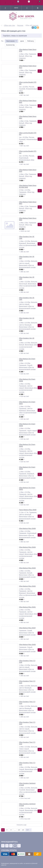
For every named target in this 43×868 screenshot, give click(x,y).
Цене (22, 41)
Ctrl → (28, 830)
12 (19, 830)
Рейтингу (31, 41)
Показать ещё (21, 825)
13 (23, 830)
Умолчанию (10, 41)
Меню (16, 8)
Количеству (10, 45)
